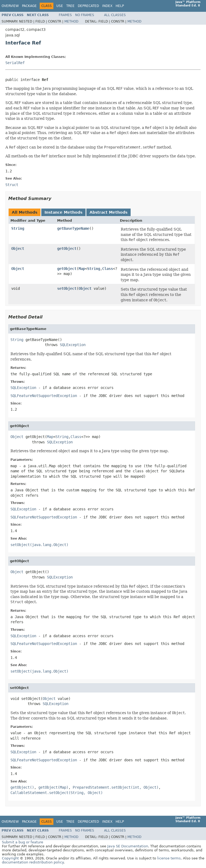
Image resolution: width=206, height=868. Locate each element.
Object (18, 248)
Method (71, 21)
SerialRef (15, 63)
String (18, 228)
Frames (65, 15)
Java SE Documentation (128, 846)
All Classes (115, 15)
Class (108, 269)
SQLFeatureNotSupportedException (44, 396)
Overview (10, 6)
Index (107, 6)
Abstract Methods (108, 212)
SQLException (73, 345)
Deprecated (88, 6)
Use (60, 6)
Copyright (10, 858)
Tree (70, 6)
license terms (169, 858)
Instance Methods (63, 212)
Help (120, 6)
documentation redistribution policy (33, 862)
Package (29, 6)
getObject (67, 248)
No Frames (85, 15)
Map (82, 269)
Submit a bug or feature (23, 842)
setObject (67, 288)
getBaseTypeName (73, 228)
